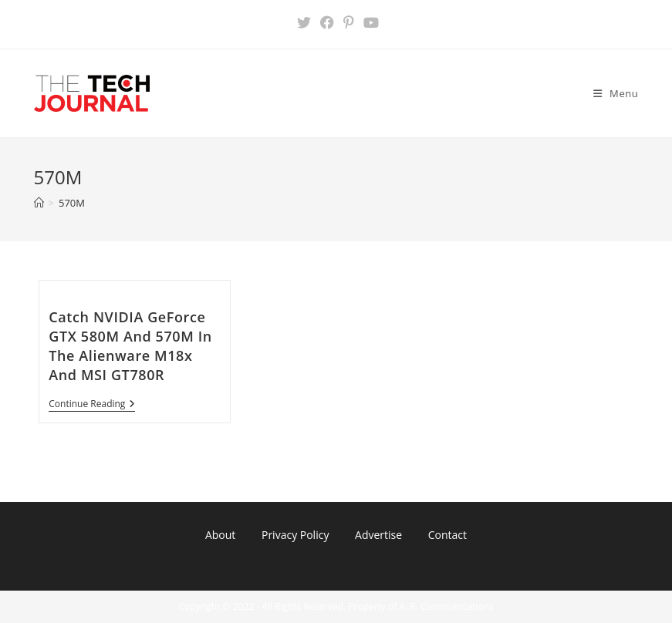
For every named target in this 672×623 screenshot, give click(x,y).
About (220, 535)
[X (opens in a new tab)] (304, 22)
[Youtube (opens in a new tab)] (369, 22)
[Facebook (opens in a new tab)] (327, 22)
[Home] (39, 203)
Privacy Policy (295, 535)
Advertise (378, 535)
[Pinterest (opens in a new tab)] (349, 22)
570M (72, 203)
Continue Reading (92, 405)
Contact (447, 535)
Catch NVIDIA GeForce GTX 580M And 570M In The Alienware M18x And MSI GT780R (130, 346)
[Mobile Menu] (616, 93)
